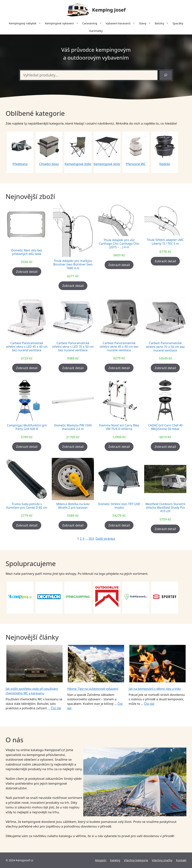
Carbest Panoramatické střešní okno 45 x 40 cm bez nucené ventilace (119, 347)
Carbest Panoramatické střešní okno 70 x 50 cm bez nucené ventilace (165, 347)
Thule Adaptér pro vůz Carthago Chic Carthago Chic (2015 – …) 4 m (119, 244)
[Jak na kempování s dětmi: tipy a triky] (157, 664)
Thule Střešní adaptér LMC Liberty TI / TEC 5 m (165, 242)
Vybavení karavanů (121, 23)
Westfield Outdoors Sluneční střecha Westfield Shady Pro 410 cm (165, 508)
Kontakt (181, 860)
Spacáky (178, 23)
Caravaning (93, 23)
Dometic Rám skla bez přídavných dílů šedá (27, 252)
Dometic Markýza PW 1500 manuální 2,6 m (73, 427)
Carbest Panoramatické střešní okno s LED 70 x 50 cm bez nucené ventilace (73, 347)
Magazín (101, 860)
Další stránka (105, 539)
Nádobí (165, 164)
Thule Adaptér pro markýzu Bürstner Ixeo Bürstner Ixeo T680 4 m (73, 265)
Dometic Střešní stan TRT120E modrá (119, 506)
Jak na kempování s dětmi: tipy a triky (155, 689)
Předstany (20, 164)
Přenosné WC (136, 164)
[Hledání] (166, 75)
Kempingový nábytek (26, 23)
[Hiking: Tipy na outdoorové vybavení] (96, 664)
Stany (146, 23)
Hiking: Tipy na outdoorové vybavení (93, 689)
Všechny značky (162, 860)
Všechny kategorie (136, 860)
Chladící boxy (49, 164)
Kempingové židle (78, 164)
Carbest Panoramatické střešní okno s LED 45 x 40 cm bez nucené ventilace (27, 347)
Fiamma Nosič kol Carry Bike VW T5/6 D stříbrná (119, 427)
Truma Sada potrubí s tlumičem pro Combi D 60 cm (27, 506)
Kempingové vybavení (63, 23)
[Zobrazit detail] (27, 272)
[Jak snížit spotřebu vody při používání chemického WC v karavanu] (34, 664)
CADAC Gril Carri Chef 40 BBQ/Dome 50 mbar (165, 427)
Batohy (163, 23)
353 (91, 539)
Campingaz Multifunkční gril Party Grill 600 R (27, 427)
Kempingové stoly (107, 164)
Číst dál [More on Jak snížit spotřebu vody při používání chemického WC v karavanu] (56, 708)
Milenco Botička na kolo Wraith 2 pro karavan (73, 506)
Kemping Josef (109, 10)
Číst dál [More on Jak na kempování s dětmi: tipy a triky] (149, 704)
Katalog (115, 860)
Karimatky (96, 31)
